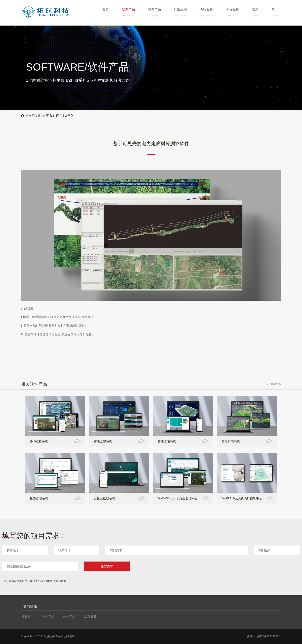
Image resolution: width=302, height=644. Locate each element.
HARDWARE (154, 16)
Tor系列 (68, 115)
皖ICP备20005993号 (269, 636)
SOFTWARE (128, 16)
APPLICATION (180, 16)
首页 (46, 115)
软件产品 (56, 115)
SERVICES (232, 16)
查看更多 (276, 384)
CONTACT (255, 16)
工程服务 (90, 617)
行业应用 (27, 617)
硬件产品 (69, 617)
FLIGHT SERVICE (206, 16)
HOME (105, 16)
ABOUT (274, 16)
